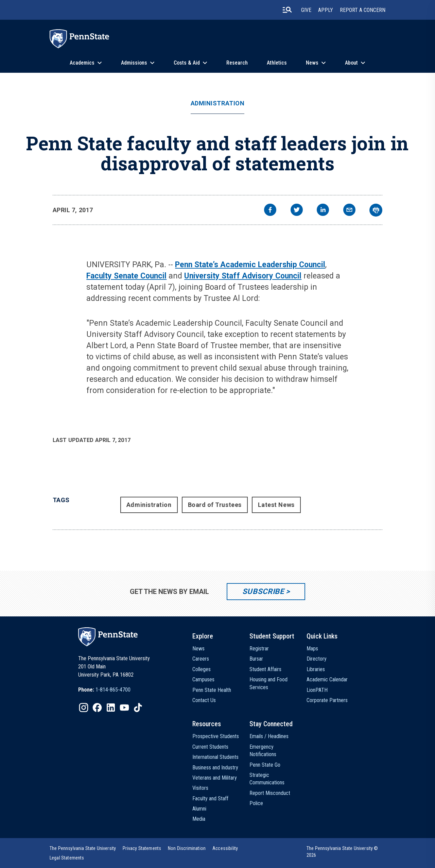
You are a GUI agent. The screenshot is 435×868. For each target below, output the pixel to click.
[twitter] (297, 211)
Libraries (316, 669)
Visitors (200, 788)
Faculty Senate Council (126, 276)
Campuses (203, 679)
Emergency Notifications (263, 751)
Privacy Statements (142, 848)
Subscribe (263, 591)
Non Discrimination (187, 848)
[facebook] (270, 211)
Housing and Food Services (268, 683)
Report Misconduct (270, 793)
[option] (104, 690)
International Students (215, 757)
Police (256, 803)
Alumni (199, 809)
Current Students (210, 747)
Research (237, 63)
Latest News (276, 505)
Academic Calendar (327, 679)
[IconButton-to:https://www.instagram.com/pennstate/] (84, 708)
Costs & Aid (187, 63)
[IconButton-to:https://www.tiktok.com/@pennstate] (138, 708)
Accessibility (225, 848)
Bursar (256, 659)
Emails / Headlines (269, 736)
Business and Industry (215, 768)
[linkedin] (323, 211)
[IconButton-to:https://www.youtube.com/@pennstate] (124, 708)
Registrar (259, 649)
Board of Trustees (215, 505)
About (351, 63)
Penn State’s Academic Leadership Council (250, 265)
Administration (218, 103)
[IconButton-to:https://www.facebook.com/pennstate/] (97, 708)
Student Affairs (265, 669)
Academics (82, 63)
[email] (349, 211)
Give (306, 10)
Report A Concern (363, 10)
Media (199, 819)
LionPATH (317, 690)
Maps (312, 649)
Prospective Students (216, 736)
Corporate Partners (327, 700)
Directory (317, 659)
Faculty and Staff (210, 798)
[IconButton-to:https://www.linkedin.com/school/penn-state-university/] (111, 708)
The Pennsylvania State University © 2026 (342, 852)
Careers (201, 659)
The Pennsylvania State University (83, 848)
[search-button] (287, 10)
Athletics (277, 63)
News (312, 63)
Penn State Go (265, 765)
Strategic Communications (267, 779)
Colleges (202, 669)
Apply (326, 10)
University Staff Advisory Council (243, 276)
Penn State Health (212, 690)
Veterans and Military (215, 778)
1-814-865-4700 (113, 690)
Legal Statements (67, 858)
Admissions (134, 63)
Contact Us (204, 700)
